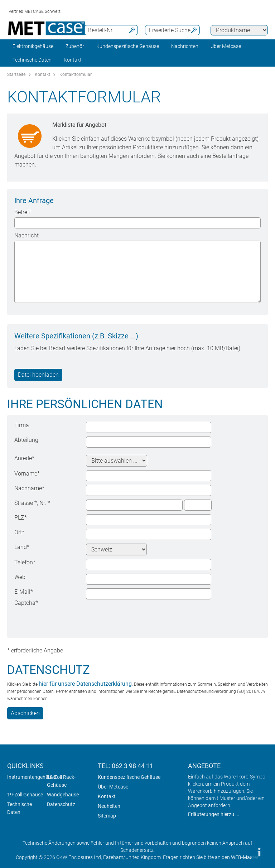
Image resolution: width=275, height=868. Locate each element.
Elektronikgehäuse (33, 46)
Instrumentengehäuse (32, 777)
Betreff (23, 212)
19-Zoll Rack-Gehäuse (61, 781)
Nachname (29, 488)
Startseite (16, 74)
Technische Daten (32, 60)
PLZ (21, 518)
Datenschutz (61, 804)
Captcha (26, 603)
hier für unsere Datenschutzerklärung (85, 684)
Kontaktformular (76, 74)
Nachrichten (185, 46)
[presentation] (140, 613)
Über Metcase (113, 787)
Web (20, 577)
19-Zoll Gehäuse (25, 795)
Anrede (24, 458)
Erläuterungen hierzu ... (214, 814)
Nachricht (26, 235)
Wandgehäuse (63, 795)
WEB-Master (245, 857)
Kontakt (42, 74)
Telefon (25, 562)
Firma (22, 425)
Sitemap (107, 816)
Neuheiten (109, 806)
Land (22, 547)
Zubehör (75, 46)
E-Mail (24, 592)
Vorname (27, 474)
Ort (19, 532)
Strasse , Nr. (32, 503)
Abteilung (26, 440)
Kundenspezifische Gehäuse (128, 46)
